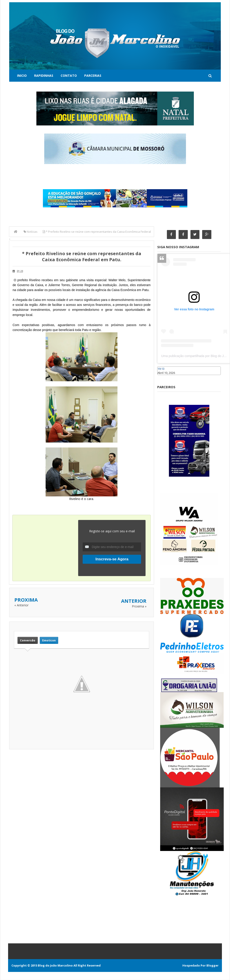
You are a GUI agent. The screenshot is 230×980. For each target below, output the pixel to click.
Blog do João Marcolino (55, 966)
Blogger (212, 966)
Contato (69, 76)
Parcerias (93, 76)
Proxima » (139, 606)
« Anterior (21, 605)
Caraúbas (164, 377)
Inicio (22, 76)
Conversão (28, 640)
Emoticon (49, 640)
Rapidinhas (44, 76)
